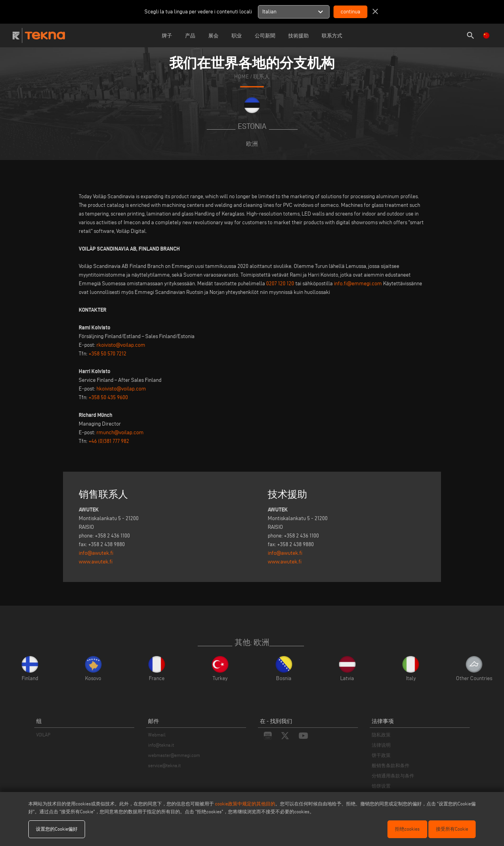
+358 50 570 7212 (107, 354)
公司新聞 (265, 35)
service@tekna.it (164, 765)
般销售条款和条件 (391, 765)
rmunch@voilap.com (120, 432)
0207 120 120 (280, 284)
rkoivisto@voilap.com (121, 345)
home (242, 76)
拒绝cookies (407, 829)
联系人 (261, 76)
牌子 (167, 35)
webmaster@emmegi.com (174, 755)
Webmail (157, 735)
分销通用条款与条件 (393, 776)
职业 (237, 35)
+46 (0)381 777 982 (109, 441)
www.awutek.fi (96, 562)
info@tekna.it (161, 745)
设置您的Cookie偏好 (57, 829)
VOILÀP (43, 735)
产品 (190, 35)
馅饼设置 (381, 786)
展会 (213, 35)
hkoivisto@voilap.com (121, 389)
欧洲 (252, 144)
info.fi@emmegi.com (358, 284)
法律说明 (381, 745)
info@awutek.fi (96, 553)
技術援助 (298, 35)
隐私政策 (381, 735)
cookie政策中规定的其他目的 (245, 804)
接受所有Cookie (452, 829)
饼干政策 (381, 755)
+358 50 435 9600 (108, 397)
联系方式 (332, 35)
